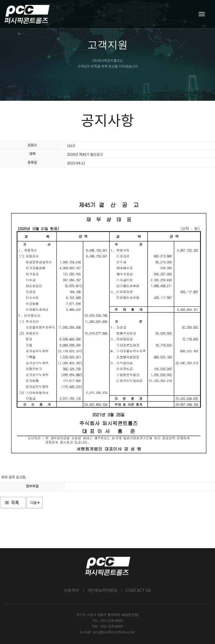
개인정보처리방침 (102, 591)
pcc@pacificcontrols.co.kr (114, 632)
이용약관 (71, 591)
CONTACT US (138, 591)
